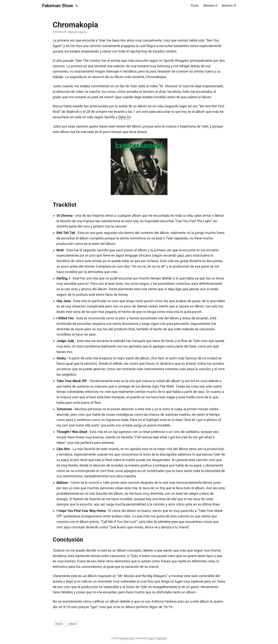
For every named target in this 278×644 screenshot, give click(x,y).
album (73, 624)
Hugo (151, 638)
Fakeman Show (58, 6)
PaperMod (161, 638)
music (59, 624)
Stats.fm (125, 117)
